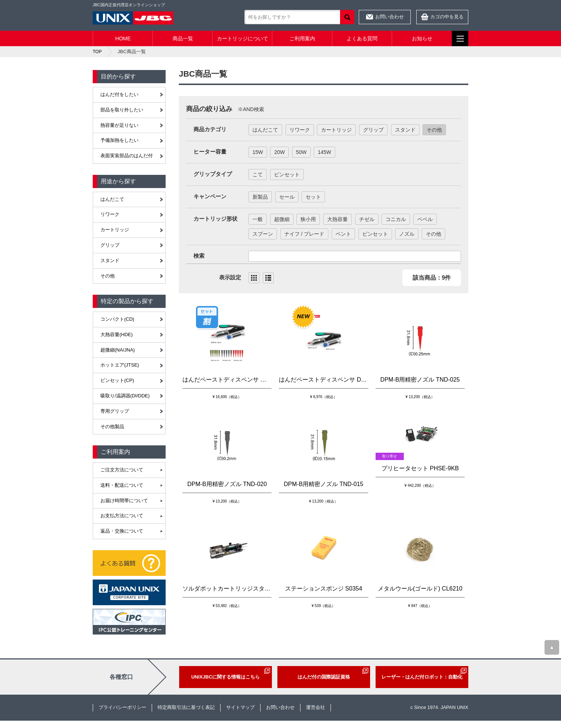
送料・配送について (122, 485)
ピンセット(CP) (117, 380)
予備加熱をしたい (119, 140)
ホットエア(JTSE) (120, 365)
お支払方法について (122, 516)
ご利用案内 (302, 38)
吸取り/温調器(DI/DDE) (125, 396)
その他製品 (112, 426)
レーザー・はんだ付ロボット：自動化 (422, 677)
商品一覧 (183, 38)
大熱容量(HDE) (117, 334)
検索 (347, 17)
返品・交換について (122, 531)
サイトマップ (240, 707)
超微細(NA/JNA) (118, 350)
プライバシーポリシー (122, 707)
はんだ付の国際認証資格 (324, 677)
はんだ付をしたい (119, 94)
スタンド (110, 260)
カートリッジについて (243, 38)
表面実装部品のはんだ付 (127, 156)
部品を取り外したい (122, 110)
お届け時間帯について (124, 501)
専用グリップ (115, 411)
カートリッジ (115, 230)
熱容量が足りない (119, 125)
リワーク (110, 214)
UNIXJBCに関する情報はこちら (226, 677)
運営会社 (315, 707)
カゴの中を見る (447, 17)
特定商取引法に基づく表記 (186, 707)
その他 (108, 276)
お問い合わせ (390, 17)
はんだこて (112, 199)
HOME (123, 38)
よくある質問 (362, 38)
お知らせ (422, 38)
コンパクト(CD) (117, 319)
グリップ (110, 245)
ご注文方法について (122, 470)
